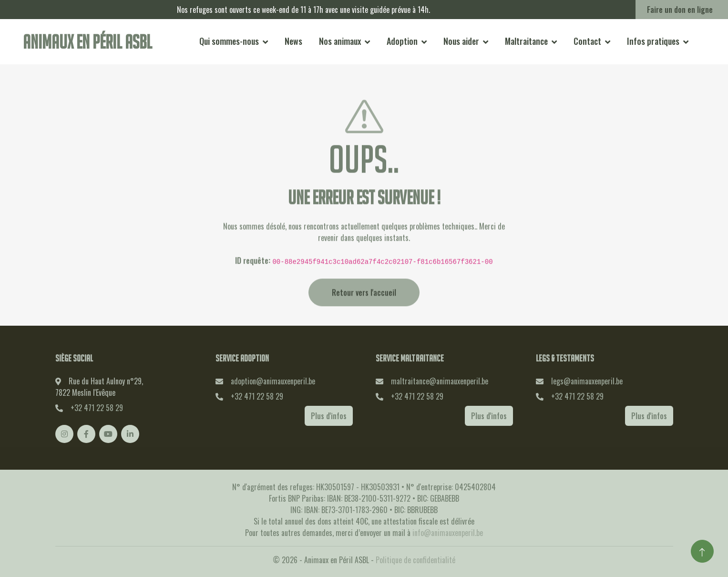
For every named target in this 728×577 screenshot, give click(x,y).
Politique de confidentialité (415, 560)
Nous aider (461, 41)
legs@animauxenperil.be (587, 381)
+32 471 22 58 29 (97, 408)
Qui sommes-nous (229, 41)
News (293, 41)
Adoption (402, 41)
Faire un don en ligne (680, 10)
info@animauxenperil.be (448, 533)
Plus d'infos (329, 416)
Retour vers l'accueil (364, 307)
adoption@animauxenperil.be (273, 381)
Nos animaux (340, 41)
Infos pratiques (653, 41)
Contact (587, 41)
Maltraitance (526, 41)
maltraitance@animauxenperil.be (440, 381)
